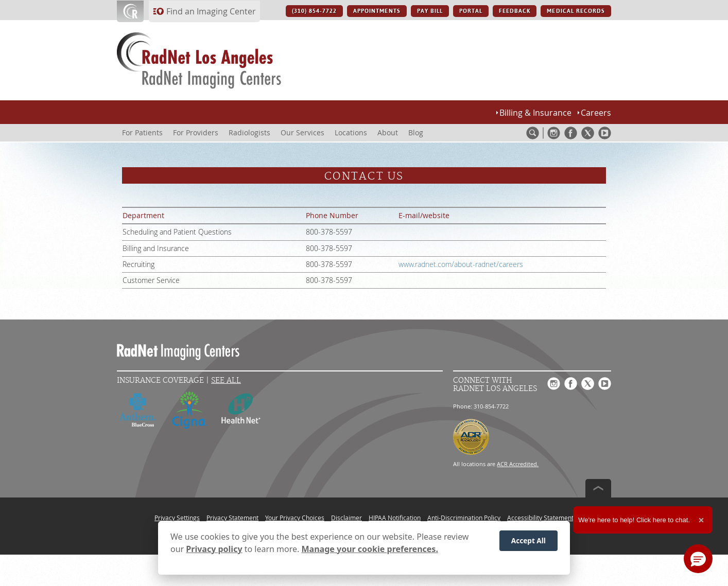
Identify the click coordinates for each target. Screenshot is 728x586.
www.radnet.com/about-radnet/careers (461, 264)
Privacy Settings (177, 518)
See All (226, 380)
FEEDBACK (515, 11)
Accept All (528, 540)
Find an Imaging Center (211, 11)
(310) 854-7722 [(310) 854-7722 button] (315, 11)
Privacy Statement (232, 518)
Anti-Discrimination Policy (464, 518)
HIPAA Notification (395, 518)
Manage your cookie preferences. (370, 549)
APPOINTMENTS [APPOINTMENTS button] (377, 11)
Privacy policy (214, 549)
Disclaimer (346, 518)
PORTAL (471, 11)
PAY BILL (430, 11)
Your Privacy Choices (295, 518)
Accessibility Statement (540, 518)
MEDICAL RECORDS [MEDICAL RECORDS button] (576, 11)
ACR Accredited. (518, 464)
